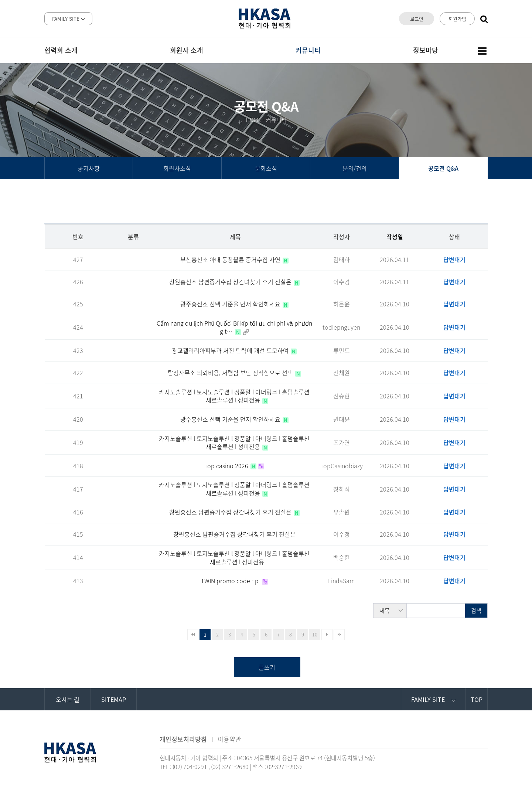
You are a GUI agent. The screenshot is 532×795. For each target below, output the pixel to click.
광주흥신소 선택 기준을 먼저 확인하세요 (231, 304)
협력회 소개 (61, 50)
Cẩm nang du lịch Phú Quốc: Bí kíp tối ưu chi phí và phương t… (234, 327)
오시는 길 (68, 699)
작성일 (395, 237)
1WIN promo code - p (231, 581)
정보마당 (426, 50)
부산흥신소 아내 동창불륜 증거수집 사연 (231, 259)
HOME (254, 120)
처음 (193, 635)
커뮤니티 (308, 50)
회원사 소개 (187, 50)
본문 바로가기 (0, 0)
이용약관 (229, 739)
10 (315, 634)
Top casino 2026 (227, 466)
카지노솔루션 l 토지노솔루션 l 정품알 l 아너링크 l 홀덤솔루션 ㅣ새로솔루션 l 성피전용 (234, 396)
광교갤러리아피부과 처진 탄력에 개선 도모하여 (231, 350)
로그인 (417, 19)
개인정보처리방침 (183, 739)
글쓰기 (267, 667)
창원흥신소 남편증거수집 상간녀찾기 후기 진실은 (231, 282)
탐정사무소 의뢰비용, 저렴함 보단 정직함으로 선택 (231, 373)
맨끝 (339, 635)
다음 (327, 635)
